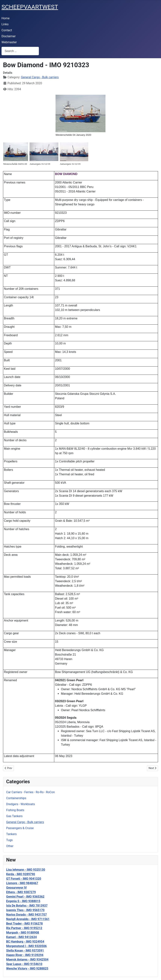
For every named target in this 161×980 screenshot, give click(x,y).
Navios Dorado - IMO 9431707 (26, 915)
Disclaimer (9, 36)
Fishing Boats (15, 810)
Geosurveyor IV (16, 888)
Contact (7, 30)
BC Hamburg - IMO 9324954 (25, 942)
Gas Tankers (14, 816)
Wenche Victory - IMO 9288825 (27, 968)
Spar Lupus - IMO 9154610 (24, 964)
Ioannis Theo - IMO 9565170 (25, 910)
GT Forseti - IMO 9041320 (24, 879)
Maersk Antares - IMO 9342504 (27, 960)
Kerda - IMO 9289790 (21, 874)
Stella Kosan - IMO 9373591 (25, 951)
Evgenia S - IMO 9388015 (23, 901)
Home (6, 18)
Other (10, 846)
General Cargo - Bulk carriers (25, 822)
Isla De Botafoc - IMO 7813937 (27, 906)
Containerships (16, 798)
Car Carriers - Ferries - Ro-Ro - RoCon (30, 792)
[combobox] (20, 51)
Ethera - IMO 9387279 (21, 892)
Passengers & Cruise (20, 828)
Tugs (9, 840)
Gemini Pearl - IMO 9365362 (25, 897)
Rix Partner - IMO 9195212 (24, 928)
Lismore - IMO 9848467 (22, 883)
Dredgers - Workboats (21, 804)
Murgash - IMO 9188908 (23, 933)
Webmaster (9, 42)
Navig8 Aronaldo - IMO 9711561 (28, 919)
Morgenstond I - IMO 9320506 (26, 946)
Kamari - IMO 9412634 (21, 937)
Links (5, 24)
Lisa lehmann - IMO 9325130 (26, 870)
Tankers (11, 834)
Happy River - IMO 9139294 (25, 955)
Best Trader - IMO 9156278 (24, 924)
